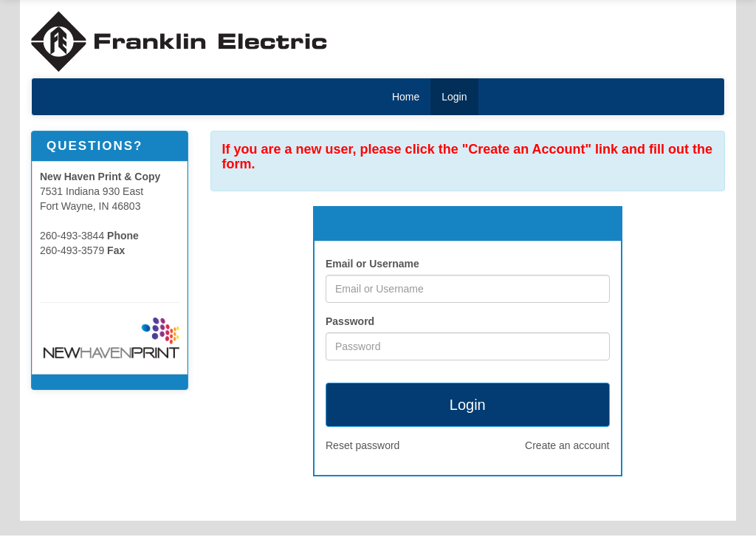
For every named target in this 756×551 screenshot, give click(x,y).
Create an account (567, 445)
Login (454, 97)
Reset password (362, 445)
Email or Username (372, 264)
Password (350, 321)
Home (406, 97)
